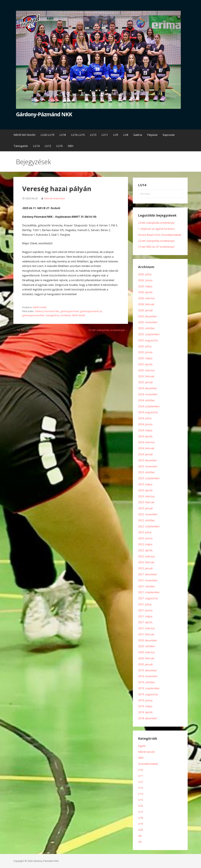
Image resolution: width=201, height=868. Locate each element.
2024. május (145, 430)
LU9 (116, 135)
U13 (141, 788)
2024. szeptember (149, 406)
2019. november (148, 676)
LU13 (93, 135)
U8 (140, 836)
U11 (141, 776)
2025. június (145, 352)
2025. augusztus (148, 340)
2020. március (146, 652)
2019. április (145, 712)
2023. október (147, 472)
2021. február (146, 634)
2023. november (148, 466)
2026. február (146, 304)
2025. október (147, 328)
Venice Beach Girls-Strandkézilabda (160, 235)
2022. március (146, 556)
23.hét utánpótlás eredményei (156, 223)
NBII (71, 146)
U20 (141, 830)
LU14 (36, 146)
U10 (141, 770)
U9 (140, 842)
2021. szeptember (149, 592)
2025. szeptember (149, 334)
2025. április (145, 364)
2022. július (145, 532)
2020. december (148, 640)
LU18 (63, 135)
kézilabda (66, 315)
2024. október (147, 400)
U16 (141, 806)
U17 (141, 812)
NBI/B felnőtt (78, 315)
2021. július (145, 604)
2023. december (148, 460)
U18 (141, 818)
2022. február (146, 562)
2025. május (145, 358)
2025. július (145, 346)
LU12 (48, 146)
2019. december (148, 670)
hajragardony (52, 315)
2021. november (148, 580)
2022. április (145, 550)
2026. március (146, 298)
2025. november (148, 322)
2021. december (148, 574)
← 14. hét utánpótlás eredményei (34, 330)
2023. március (146, 496)
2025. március (146, 370)
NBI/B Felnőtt (40, 307)
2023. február (146, 502)
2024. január (146, 454)
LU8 (126, 135)
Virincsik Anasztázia (54, 198)
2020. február (146, 658)
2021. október (147, 586)
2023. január (146, 508)
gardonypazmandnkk (33, 315)
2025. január (146, 382)
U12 (141, 782)
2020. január (146, 664)
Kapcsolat (169, 135)
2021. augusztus (148, 598)
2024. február (146, 448)
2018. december (148, 718)
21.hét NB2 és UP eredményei (156, 247)
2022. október (147, 520)
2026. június (145, 280)
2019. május (145, 706)
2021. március (146, 628)
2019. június (145, 700)
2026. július (145, 274)
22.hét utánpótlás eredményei (156, 241)
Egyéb (142, 746)
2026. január (146, 310)
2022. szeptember (149, 526)
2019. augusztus (148, 694)
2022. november (148, 514)
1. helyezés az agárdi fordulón (156, 229)
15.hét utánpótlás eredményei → (108, 330)
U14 (141, 794)
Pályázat (152, 135)
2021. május (145, 616)
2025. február (146, 376)
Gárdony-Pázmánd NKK (44, 114)
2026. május (145, 286)
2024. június (145, 424)
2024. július (145, 418)
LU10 (59, 146)
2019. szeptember (149, 688)
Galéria (138, 135)
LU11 (105, 135)
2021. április (145, 622)
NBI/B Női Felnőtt (24, 135)
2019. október (147, 682)
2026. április (145, 292)
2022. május (145, 544)
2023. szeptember (149, 478)
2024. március (146, 442)
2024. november (148, 394)
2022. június (145, 538)
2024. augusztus (148, 412)
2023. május (145, 484)
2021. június (145, 610)
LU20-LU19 (47, 135)
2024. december (148, 388)
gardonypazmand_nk (91, 311)
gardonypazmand (70, 311)
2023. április (145, 490)
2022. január (146, 568)
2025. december (148, 316)
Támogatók (21, 146)
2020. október (147, 646)
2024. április (145, 436)
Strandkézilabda (148, 764)
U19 (141, 824)
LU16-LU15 (78, 135)
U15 (141, 800)
